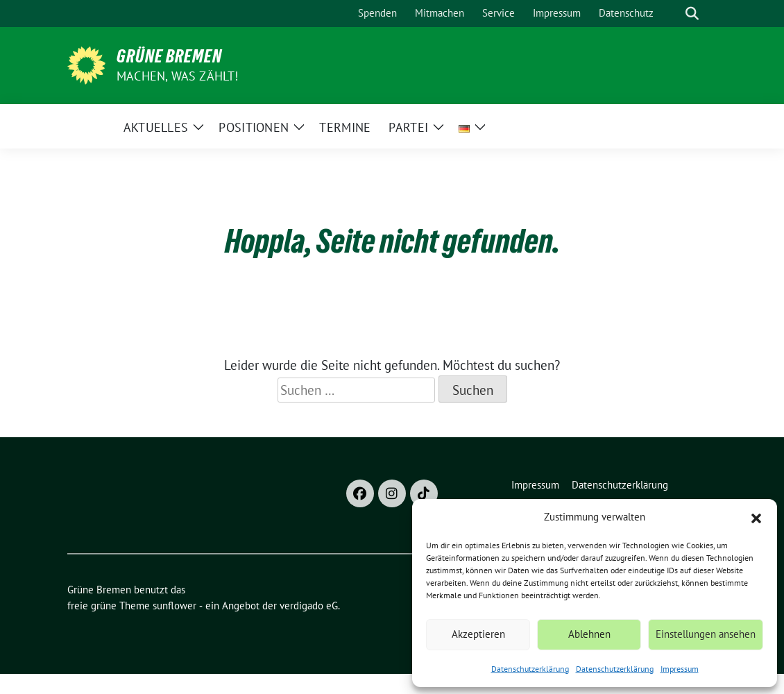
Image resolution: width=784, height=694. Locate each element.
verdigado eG (309, 606)
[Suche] (672, 14)
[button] (756, 517)
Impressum (680, 669)
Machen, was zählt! (178, 76)
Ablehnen (589, 634)
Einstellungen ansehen (706, 634)
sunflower (174, 606)
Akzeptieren (478, 634)
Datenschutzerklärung (530, 669)
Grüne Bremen (169, 56)
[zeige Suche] (692, 14)
